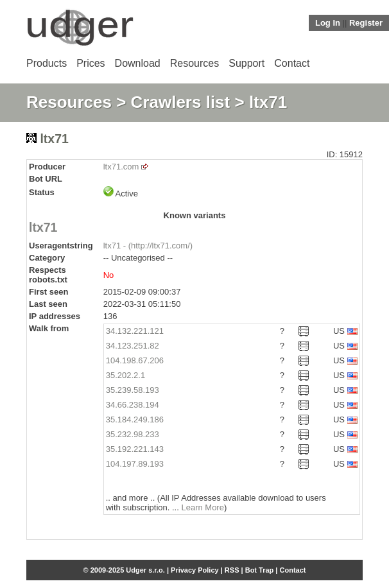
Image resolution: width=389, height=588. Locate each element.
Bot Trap (260, 570)
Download (138, 63)
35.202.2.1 (125, 375)
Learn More (202, 507)
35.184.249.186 (135, 419)
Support (246, 63)
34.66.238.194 (133, 405)
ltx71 (43, 227)
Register (366, 23)
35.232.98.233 (133, 434)
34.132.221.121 (135, 331)
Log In (328, 23)
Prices (91, 63)
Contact (292, 63)
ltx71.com (121, 167)
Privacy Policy (195, 570)
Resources (195, 63)
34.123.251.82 (133, 346)
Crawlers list (181, 102)
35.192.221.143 (135, 449)
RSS (232, 570)
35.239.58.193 (133, 390)
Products (47, 63)
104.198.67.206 (135, 360)
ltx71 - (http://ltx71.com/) (148, 246)
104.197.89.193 (135, 464)
